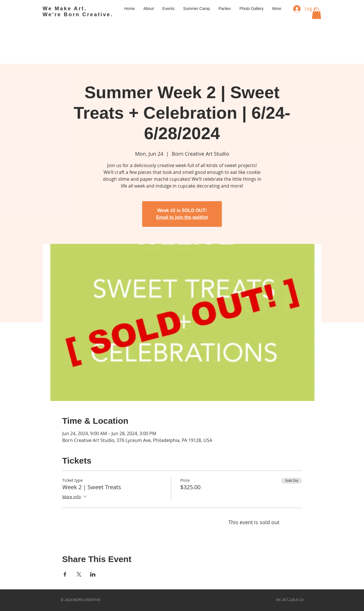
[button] (317, 13)
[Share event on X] (79, 574)
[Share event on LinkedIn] (93, 574)
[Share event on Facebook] (65, 574)
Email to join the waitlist (182, 217)
